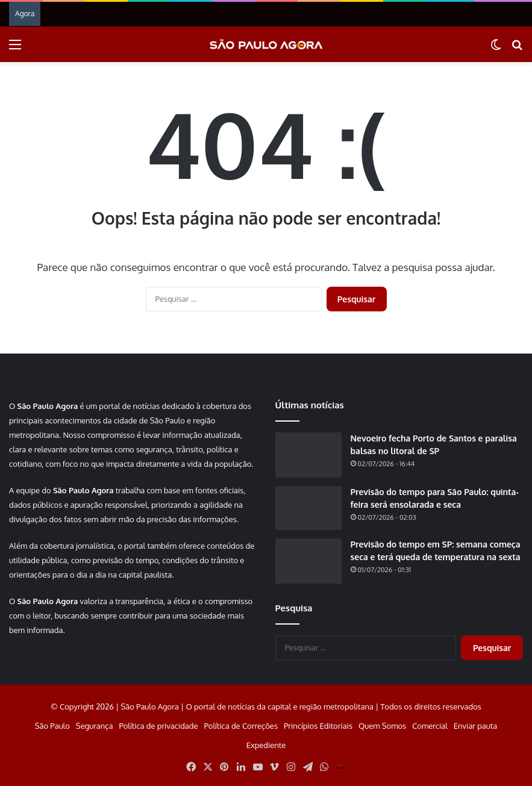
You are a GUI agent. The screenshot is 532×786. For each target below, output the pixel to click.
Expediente (266, 745)
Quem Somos (382, 726)
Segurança (95, 726)
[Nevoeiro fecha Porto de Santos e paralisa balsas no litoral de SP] (308, 455)
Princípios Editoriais (318, 726)
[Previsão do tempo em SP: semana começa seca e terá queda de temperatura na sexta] (308, 561)
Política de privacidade (158, 726)
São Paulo (52, 726)
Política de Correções (241, 726)
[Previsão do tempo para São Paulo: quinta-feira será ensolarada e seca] (308, 508)
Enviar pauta (475, 726)
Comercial (430, 726)
